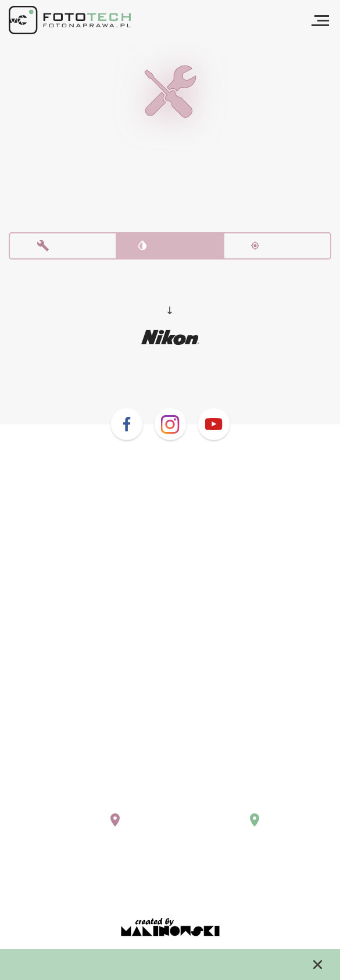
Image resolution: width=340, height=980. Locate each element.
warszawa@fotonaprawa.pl (90, 803)
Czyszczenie (170, 248)
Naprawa (63, 249)
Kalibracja (278, 248)
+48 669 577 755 (224, 792)
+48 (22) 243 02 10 (71, 792)
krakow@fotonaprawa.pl (241, 803)
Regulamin (170, 882)
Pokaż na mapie (74, 830)
